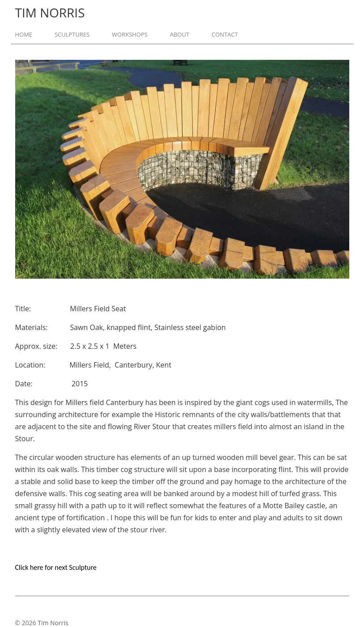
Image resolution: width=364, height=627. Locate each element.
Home (24, 35)
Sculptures (72, 35)
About (179, 35)
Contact (225, 35)
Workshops (130, 35)
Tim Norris (53, 623)
